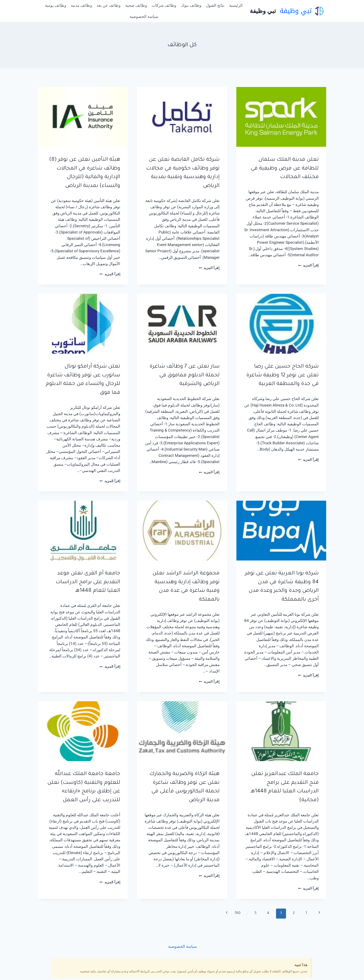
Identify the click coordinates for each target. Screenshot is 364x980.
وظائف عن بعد (109, 5)
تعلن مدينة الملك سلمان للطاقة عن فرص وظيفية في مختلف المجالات (285, 169)
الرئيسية (236, 5)
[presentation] (281, 117)
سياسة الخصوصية (144, 16)
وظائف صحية (136, 5)
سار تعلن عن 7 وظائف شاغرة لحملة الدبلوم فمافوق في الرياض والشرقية (185, 375)
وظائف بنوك (191, 5)
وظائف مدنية (81, 5)
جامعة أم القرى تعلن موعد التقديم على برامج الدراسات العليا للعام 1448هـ (88, 582)
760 (237, 913)
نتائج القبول (215, 5)
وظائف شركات (164, 5)
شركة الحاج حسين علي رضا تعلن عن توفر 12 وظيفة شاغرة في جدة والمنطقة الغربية (283, 375)
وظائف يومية (56, 5)
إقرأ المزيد (308, 265)
